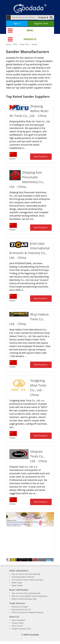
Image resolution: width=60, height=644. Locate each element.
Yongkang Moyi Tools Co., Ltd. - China (38, 388)
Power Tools (25, 44)
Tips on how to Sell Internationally (26, 574)
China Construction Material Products (28, 612)
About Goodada (18, 620)
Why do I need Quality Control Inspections (30, 596)
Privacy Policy (18, 623)
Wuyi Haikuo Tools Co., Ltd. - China (29, 319)
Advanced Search (8, 17)
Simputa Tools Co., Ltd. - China (39, 456)
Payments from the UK (21, 610)
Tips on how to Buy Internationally (26, 593)
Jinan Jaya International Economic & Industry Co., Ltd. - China (29, 250)
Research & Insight (20, 607)
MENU (30, 30)
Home (8, 44)
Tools (15, 44)
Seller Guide (17, 583)
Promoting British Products (23, 577)
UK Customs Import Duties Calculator (28, 580)
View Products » (41, 157)
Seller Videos (17, 586)
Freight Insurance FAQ (21, 629)
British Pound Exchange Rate (24, 599)
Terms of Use (17, 626)
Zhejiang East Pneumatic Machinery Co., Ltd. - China (27, 180)
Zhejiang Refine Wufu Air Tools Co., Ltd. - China (29, 111)
